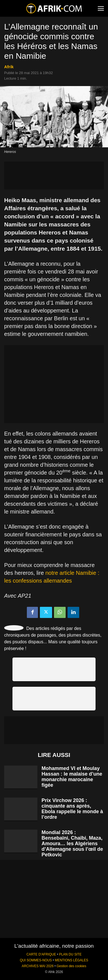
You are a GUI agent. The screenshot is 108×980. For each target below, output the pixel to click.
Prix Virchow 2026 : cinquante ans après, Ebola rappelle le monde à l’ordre (72, 809)
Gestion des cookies (71, 966)
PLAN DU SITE (70, 954)
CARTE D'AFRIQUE (41, 954)
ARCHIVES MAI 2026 (38, 966)
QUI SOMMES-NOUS (36, 960)
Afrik (9, 67)
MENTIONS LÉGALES (71, 960)
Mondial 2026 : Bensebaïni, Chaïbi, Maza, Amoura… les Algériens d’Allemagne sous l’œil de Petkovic (72, 844)
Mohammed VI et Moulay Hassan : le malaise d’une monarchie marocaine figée (72, 777)
